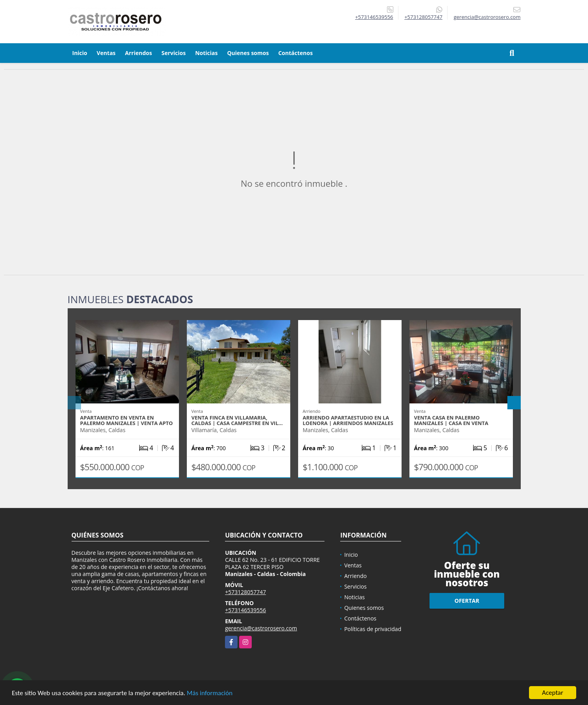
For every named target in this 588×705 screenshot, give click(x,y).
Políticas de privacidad (373, 629)
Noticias (206, 53)
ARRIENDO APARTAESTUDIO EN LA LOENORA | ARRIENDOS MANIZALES (348, 420)
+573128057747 (423, 17)
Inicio (80, 53)
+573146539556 (374, 17)
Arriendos (139, 53)
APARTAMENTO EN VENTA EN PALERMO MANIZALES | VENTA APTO (127, 420)
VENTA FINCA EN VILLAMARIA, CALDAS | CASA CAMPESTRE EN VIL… (237, 420)
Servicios (173, 53)
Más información (210, 693)
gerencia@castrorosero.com (261, 628)
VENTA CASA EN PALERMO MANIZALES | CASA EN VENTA (451, 420)
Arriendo (355, 576)
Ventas (106, 53)
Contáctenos (295, 53)
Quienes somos (248, 53)
